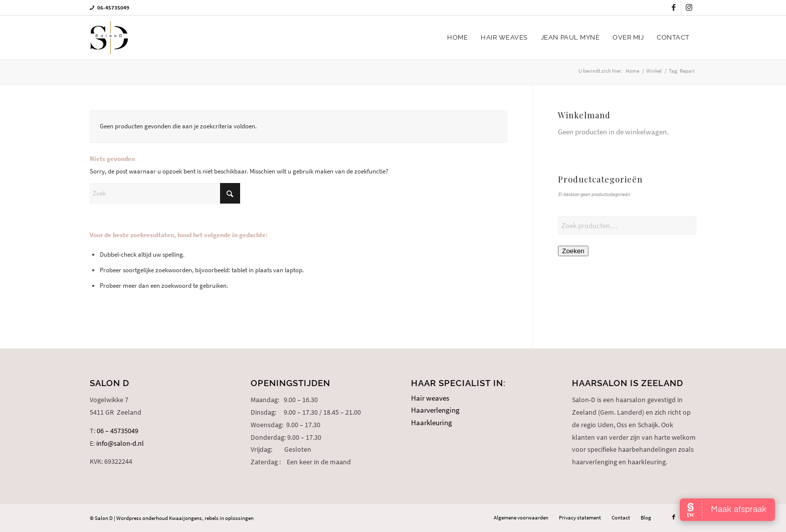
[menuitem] (457, 38)
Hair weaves (430, 398)
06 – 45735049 (118, 431)
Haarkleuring (432, 422)
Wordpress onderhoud (142, 518)
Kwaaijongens (185, 518)
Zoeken (573, 251)
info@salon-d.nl (120, 443)
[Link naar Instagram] (689, 8)
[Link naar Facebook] (673, 8)
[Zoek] (165, 193)
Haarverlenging (435, 410)
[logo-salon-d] (109, 38)
